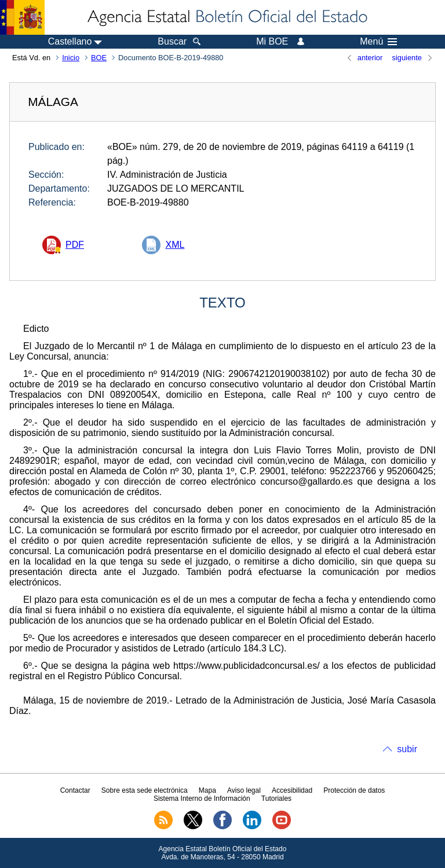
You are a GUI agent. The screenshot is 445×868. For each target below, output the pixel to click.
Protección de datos (354, 790)
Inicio (71, 58)
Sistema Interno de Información (202, 799)
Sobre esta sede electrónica (145, 790)
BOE (99, 58)
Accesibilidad (292, 790)
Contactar (75, 790)
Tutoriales (276, 799)
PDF (75, 245)
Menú (378, 42)
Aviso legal (244, 790)
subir (407, 749)
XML (175, 245)
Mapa (207, 790)
